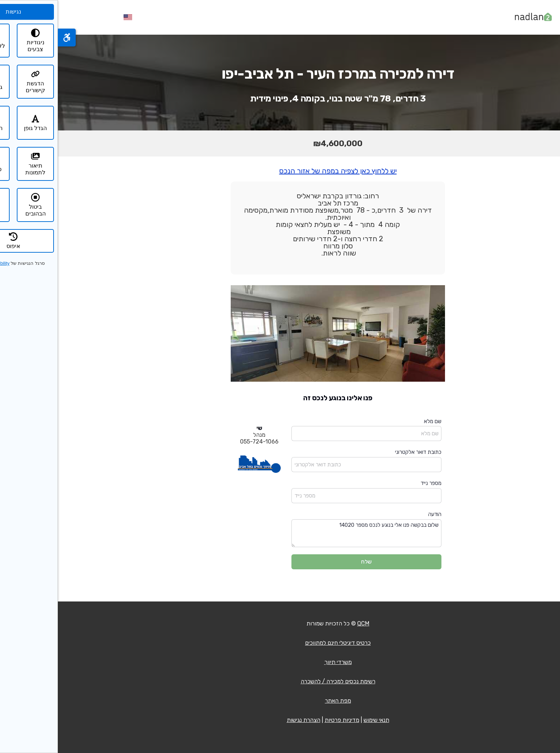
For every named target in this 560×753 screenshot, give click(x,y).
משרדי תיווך (280, 662)
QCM (305, 623)
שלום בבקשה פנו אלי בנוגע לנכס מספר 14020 (309, 533)
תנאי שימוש (319, 720)
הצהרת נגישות (246, 720)
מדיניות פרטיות (284, 720)
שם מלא (375, 421)
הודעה (377, 514)
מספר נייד (373, 483)
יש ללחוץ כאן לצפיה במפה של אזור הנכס (280, 171)
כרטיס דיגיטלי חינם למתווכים (280, 643)
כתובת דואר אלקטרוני (360, 452)
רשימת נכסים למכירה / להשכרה (280, 681)
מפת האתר (280, 701)
